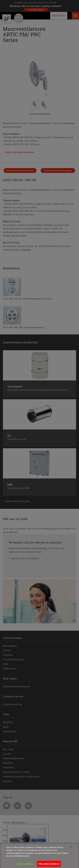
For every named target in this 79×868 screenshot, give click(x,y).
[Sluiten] (71, 849)
